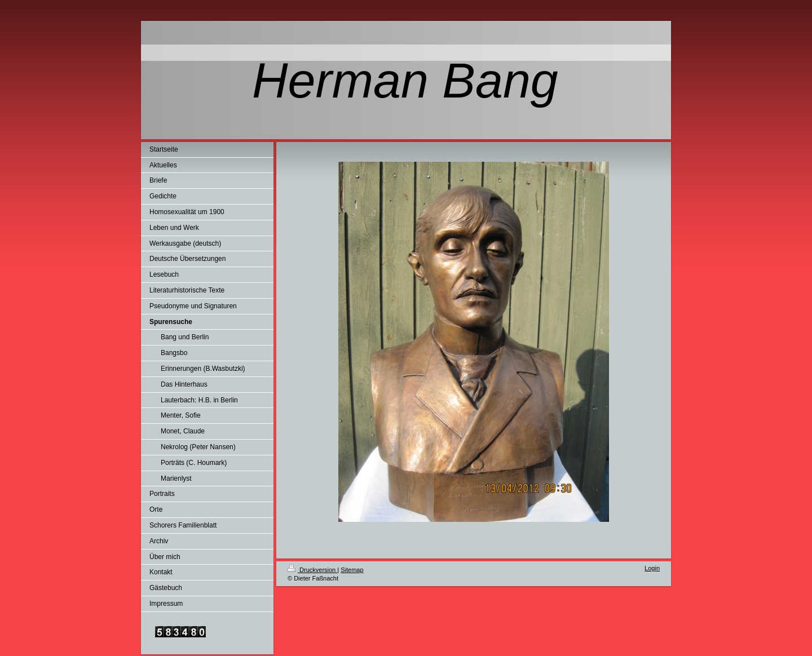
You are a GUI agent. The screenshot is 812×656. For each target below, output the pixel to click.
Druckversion (312, 570)
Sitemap (352, 570)
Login (652, 568)
